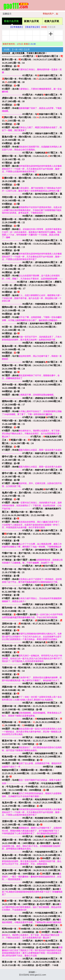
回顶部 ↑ (33, 972)
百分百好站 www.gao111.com (32, 975)
